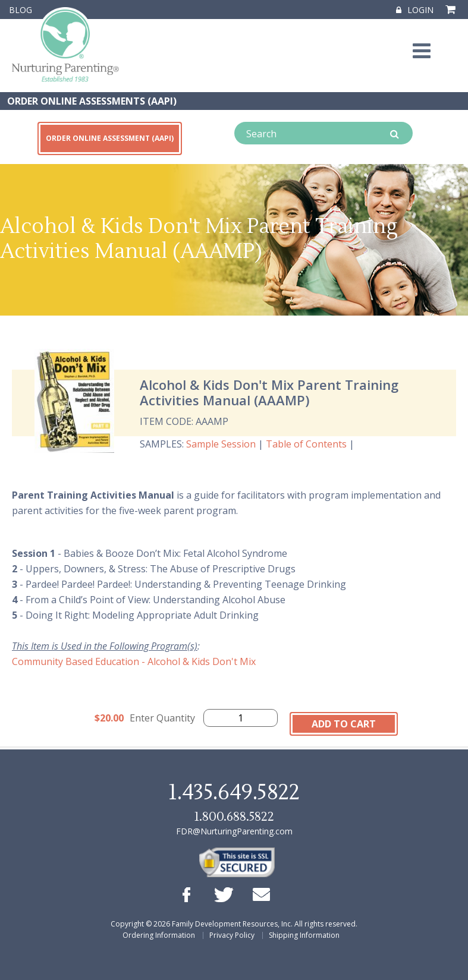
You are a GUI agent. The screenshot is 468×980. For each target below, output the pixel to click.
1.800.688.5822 (234, 817)
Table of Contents (306, 444)
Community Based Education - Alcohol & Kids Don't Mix (134, 661)
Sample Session (221, 444)
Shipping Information (304, 935)
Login (415, 10)
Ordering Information (159, 935)
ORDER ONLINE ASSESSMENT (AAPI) (110, 138)
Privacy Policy (232, 935)
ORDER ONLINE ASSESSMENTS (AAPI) (92, 101)
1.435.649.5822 (234, 793)
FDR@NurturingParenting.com (234, 831)
